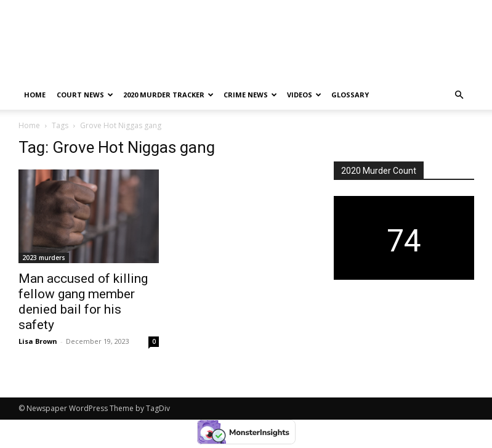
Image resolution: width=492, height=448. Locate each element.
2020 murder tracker (168, 95)
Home (35, 95)
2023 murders (44, 258)
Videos (304, 95)
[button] (459, 95)
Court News (85, 95)
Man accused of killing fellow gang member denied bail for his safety (83, 302)
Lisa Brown (38, 341)
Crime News (250, 95)
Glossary (350, 95)
